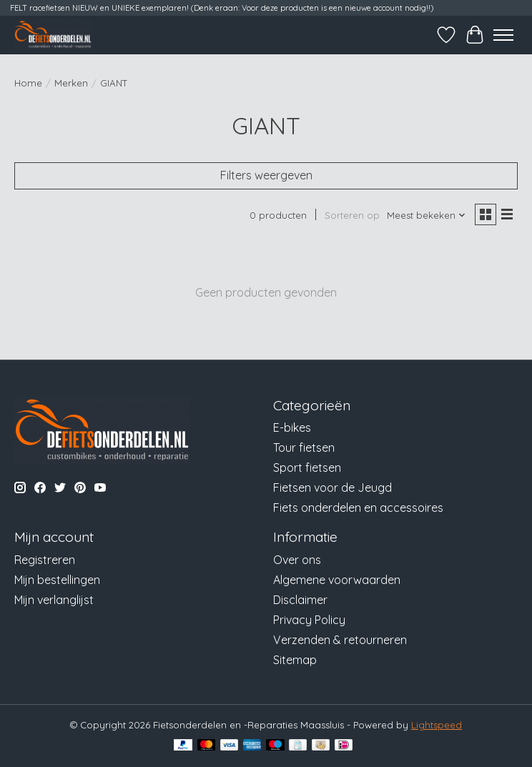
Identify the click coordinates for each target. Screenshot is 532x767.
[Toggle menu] (503, 35)
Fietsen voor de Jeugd (332, 488)
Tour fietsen (304, 447)
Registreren (45, 560)
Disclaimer (300, 600)
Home (28, 83)
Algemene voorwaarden (337, 580)
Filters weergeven (266, 175)
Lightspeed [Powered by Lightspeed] (437, 725)
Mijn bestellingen (57, 580)
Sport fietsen (307, 467)
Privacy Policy (309, 620)
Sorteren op (352, 215)
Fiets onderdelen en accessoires (358, 508)
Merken (71, 83)
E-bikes (292, 427)
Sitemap (295, 660)
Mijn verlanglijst (54, 600)
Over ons (297, 560)
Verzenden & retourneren (340, 640)
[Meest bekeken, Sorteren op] (427, 215)
